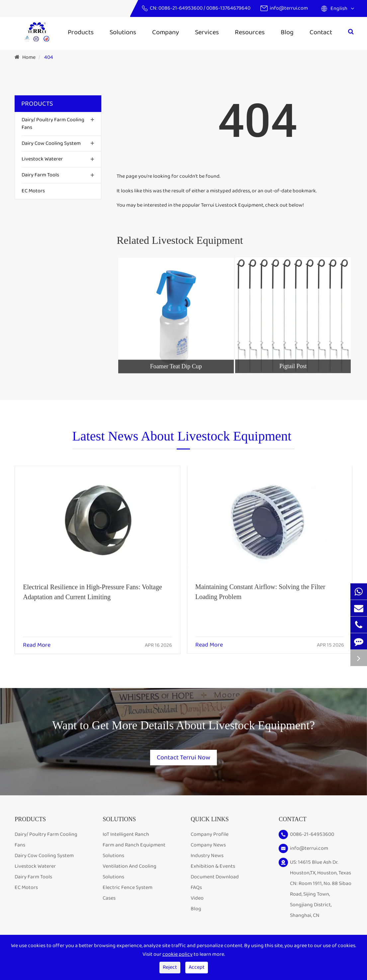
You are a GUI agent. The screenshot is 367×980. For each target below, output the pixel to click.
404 (49, 57)
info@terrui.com (289, 8)
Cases (109, 900)
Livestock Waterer (42, 159)
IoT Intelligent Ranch (126, 836)
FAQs (196, 889)
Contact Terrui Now (184, 755)
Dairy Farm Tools (40, 175)
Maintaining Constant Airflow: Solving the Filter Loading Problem (260, 585)
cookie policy (178, 954)
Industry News (207, 857)
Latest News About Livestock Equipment (182, 440)
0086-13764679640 (228, 8)
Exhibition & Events (213, 868)
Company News (208, 847)
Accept (197, 967)
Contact (321, 32)
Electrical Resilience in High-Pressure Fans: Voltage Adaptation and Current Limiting (92, 586)
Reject (170, 967)
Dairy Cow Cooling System (51, 143)
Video (197, 900)
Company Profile (210, 836)
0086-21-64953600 (181, 8)
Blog (287, 32)
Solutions (123, 32)
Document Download (215, 879)
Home (29, 57)
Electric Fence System (128, 889)
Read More (37, 640)
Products (81, 32)
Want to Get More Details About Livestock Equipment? (183, 730)
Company (166, 32)
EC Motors (33, 191)
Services (207, 32)
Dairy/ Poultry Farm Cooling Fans (53, 124)
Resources (250, 32)
